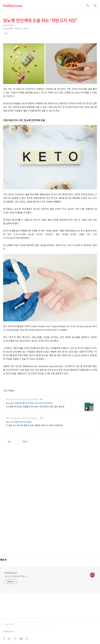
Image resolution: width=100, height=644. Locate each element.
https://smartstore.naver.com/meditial (22, 399)
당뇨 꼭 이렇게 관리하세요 (19, 422)
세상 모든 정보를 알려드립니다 (16, 576)
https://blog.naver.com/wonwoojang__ (22, 418)
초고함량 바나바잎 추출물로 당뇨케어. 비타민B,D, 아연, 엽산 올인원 (35, 406)
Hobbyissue (13, 6)
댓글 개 (3, 560)
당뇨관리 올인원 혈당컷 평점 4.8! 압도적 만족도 (29, 403)
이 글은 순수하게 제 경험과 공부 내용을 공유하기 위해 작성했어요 (34, 425)
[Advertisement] (50, 500)
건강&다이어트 (8, 25)
